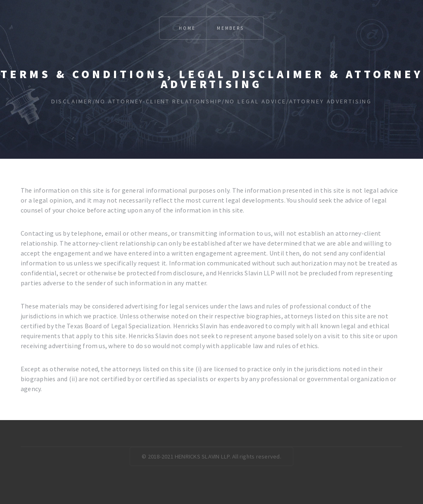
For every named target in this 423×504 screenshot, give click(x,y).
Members (231, 28)
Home (187, 28)
